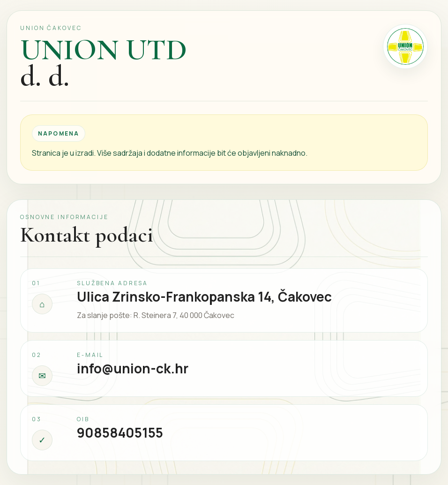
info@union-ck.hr (133, 368)
